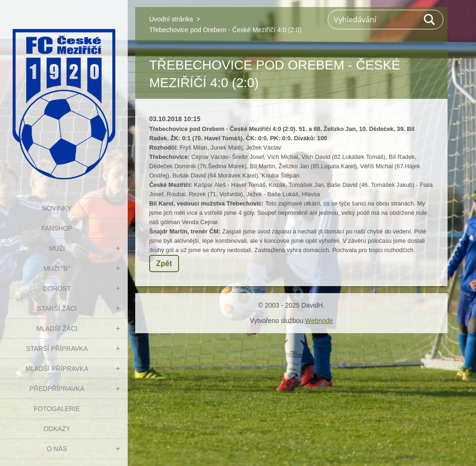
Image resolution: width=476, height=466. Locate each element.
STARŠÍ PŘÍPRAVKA (57, 349)
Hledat (430, 20)
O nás (57, 449)
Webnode (319, 321)
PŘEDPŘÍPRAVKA (57, 389)
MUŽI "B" (57, 268)
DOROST (57, 288)
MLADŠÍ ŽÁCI (57, 329)
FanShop (57, 228)
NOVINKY (57, 208)
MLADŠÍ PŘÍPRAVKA (57, 369)
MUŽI (57, 248)
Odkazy (57, 429)
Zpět (164, 264)
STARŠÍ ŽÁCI (57, 308)
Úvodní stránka (171, 19)
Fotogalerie (57, 409)
